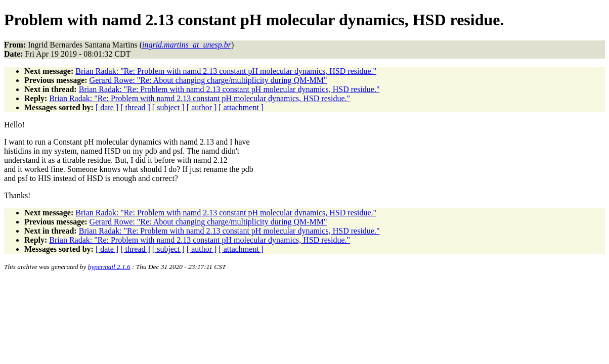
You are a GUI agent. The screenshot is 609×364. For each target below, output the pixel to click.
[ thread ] (135, 107)
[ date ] (107, 107)
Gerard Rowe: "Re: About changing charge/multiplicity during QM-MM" (208, 80)
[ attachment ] (241, 107)
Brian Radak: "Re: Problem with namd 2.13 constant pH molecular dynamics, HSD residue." (226, 71)
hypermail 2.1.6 (109, 267)
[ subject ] (168, 107)
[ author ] (202, 107)
